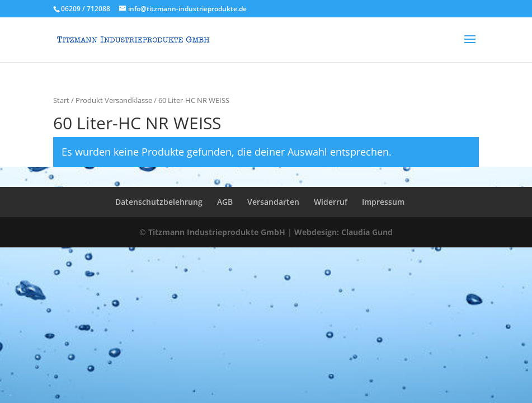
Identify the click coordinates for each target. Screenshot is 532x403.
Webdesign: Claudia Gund (343, 232)
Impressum (383, 202)
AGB (225, 202)
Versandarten (273, 202)
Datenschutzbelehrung (159, 202)
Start (61, 100)
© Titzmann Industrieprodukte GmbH (212, 232)
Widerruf (331, 202)
